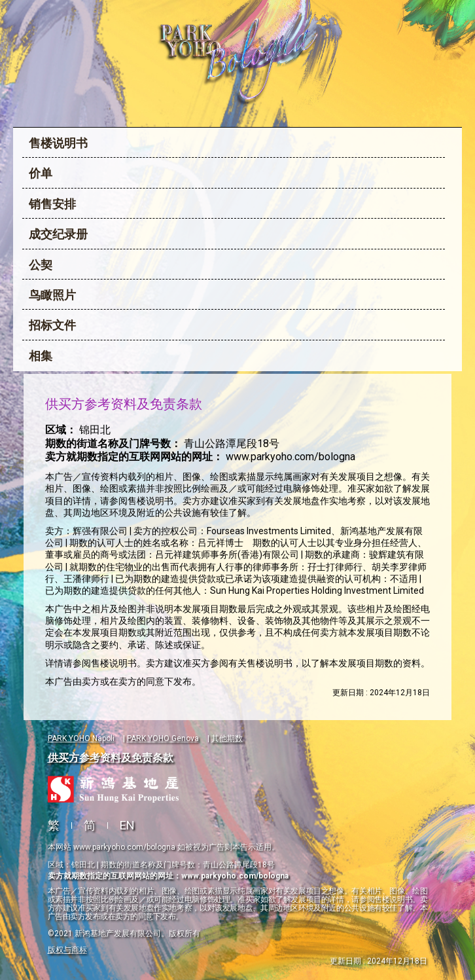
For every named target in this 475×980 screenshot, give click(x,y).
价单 (41, 173)
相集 (41, 356)
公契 (41, 265)
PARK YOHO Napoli (81, 738)
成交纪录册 (58, 234)
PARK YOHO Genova (163, 738)
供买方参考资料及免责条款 (111, 758)
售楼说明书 (58, 143)
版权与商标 (67, 950)
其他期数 (227, 738)
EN (127, 825)
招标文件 (52, 325)
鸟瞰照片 (52, 295)
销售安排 (52, 204)
